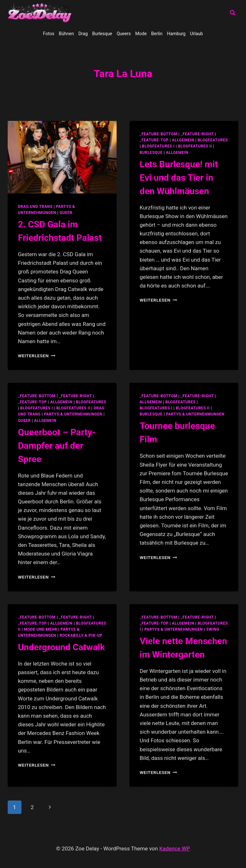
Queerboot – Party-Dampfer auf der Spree (57, 446)
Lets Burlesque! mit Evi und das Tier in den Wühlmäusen (179, 178)
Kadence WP (175, 848)
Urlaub (196, 34)
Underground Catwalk (61, 647)
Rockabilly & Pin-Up (81, 635)
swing (213, 629)
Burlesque (102, 34)
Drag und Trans (35, 207)
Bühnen (66, 34)
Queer (66, 213)
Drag (83, 34)
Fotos (49, 34)
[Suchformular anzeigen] (233, 13)
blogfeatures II (195, 146)
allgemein (183, 140)
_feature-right (197, 134)
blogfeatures (213, 140)
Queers (124, 34)
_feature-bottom (159, 134)
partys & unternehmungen (73, 414)
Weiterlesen (37, 356)
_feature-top (154, 140)
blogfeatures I (158, 146)
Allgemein (177, 153)
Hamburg (176, 34)
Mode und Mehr (41, 629)
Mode (141, 34)
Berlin (157, 34)
